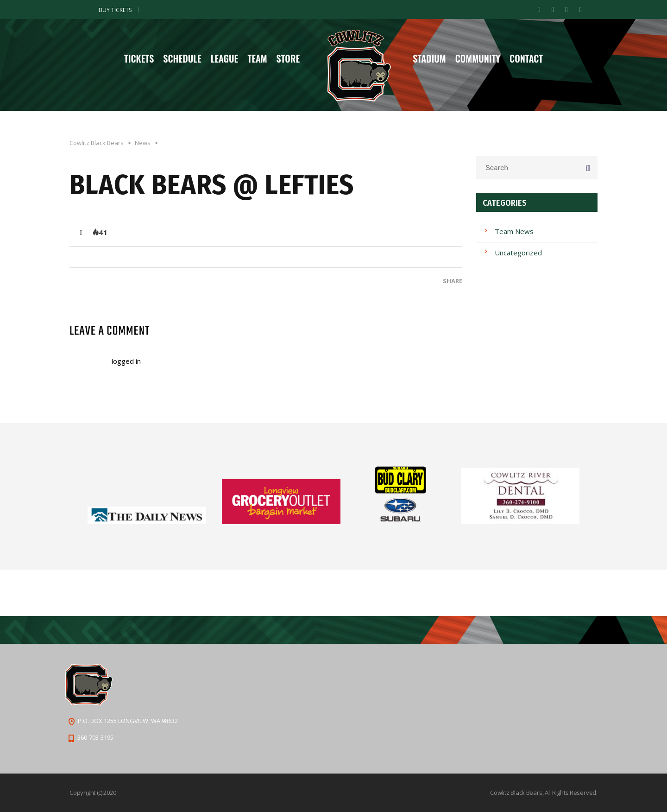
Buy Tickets (115, 10)
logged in (126, 361)
